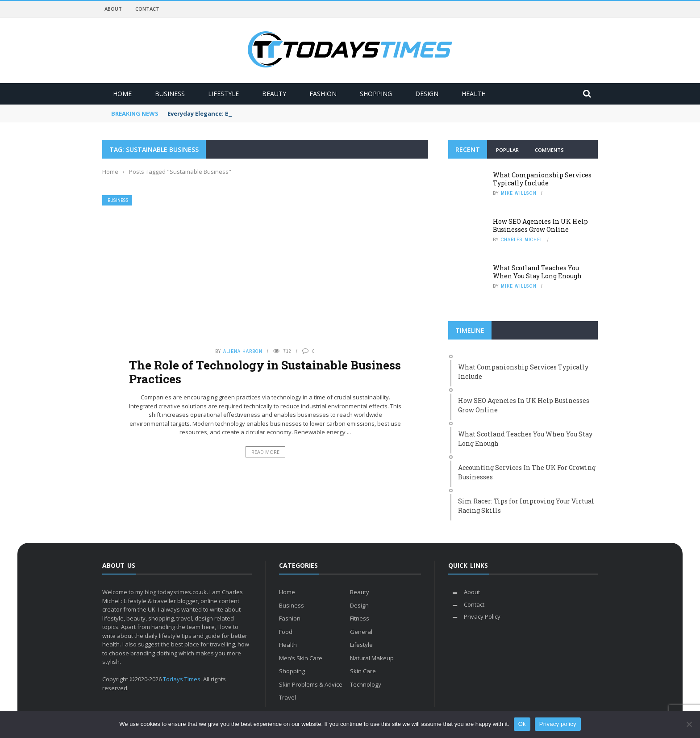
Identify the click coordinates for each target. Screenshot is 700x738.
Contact (147, 9)
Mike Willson (519, 193)
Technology (366, 684)
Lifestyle (223, 94)
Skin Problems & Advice (311, 684)
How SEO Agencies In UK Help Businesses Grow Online (540, 225)
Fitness (360, 618)
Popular (507, 150)
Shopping (376, 94)
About (113, 9)
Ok (522, 724)
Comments (549, 150)
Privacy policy (558, 724)
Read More (265, 452)
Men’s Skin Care (301, 658)
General (361, 632)
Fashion (323, 94)
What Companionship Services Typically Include (542, 179)
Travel (287, 697)
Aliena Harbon (243, 351)
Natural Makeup (372, 658)
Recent (468, 149)
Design (427, 94)
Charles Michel (522, 239)
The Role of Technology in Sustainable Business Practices (265, 372)
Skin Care (363, 671)
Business (170, 94)
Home (122, 94)
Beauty (274, 94)
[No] (689, 724)
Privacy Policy (482, 616)
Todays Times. (182, 679)
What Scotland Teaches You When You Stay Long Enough (537, 272)
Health (474, 94)
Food (286, 632)
